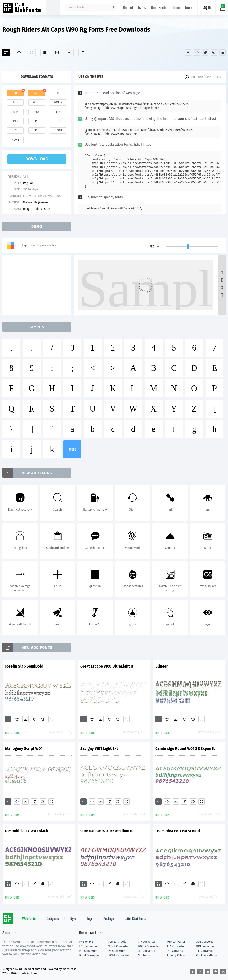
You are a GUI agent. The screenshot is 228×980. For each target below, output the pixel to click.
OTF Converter (176, 942)
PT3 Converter (88, 951)
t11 (37, 130)
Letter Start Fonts (135, 919)
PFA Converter (176, 946)
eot (15, 102)
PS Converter (117, 951)
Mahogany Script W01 (24, 749)
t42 (16, 130)
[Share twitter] (205, 52)
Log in (206, 8)
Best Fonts (159, 8)
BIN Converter (205, 946)
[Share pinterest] (214, 52)
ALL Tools (144, 955)
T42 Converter (176, 951)
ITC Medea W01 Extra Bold (178, 831)
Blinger (162, 666)
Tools (189, 8)
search (113, 7)
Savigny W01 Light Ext (99, 749)
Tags (90, 919)
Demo (176, 8)
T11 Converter (205, 951)
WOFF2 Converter (149, 946)
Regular (28, 183)
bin (58, 112)
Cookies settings (207, 955)
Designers (53, 919)
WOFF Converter (119, 946)
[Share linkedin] (223, 52)
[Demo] (32, 53)
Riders (38, 209)
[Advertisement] (38, 285)
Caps (47, 209)
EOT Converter (88, 946)
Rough (27, 209)
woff (37, 102)
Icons (142, 8)
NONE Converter (119, 955)
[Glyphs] (44, 53)
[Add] (6, 53)
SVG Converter (205, 942)
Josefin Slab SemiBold (24, 666)
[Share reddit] (197, 52)
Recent (128, 8)
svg (58, 93)
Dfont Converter (89, 955)
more (72, 449)
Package (109, 919)
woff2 (58, 102)
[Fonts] (82, 53)
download (37, 159)
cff (58, 121)
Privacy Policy (176, 955)
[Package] (57, 53)
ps (37, 121)
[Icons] (70, 53)
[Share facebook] (188, 52)
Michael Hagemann (35, 202)
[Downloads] (26, 719)
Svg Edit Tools (117, 942)
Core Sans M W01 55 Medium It (106, 831)
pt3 (15, 121)
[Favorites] (19, 53)
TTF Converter (147, 942)
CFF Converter (147, 951)
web (37, 93)
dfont (58, 130)
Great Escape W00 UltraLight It (107, 666)
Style (73, 919)
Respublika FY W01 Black (27, 831)
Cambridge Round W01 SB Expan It (185, 749)
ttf (15, 93)
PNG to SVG (86, 942)
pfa (37, 112)
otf (16, 112)
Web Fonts (29, 919)
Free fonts (24, 8)
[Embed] (43, 719)
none (15, 140)
